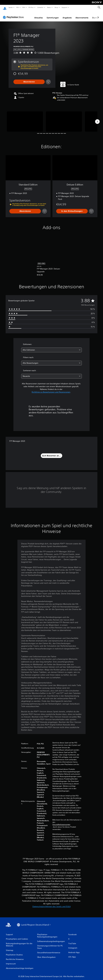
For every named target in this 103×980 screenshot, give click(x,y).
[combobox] (51, 347)
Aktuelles (39, 15)
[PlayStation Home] (5, 7)
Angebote (67, 15)
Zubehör (40, 7)
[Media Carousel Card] (25, 119)
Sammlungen (53, 15)
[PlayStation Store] (14, 15)
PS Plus (31, 7)
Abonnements (82, 15)
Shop (56, 7)
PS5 (18, 7)
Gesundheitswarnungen (61, 822)
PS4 (24, 7)
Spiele (11, 7)
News (49, 7)
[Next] (97, 119)
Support (64, 7)
